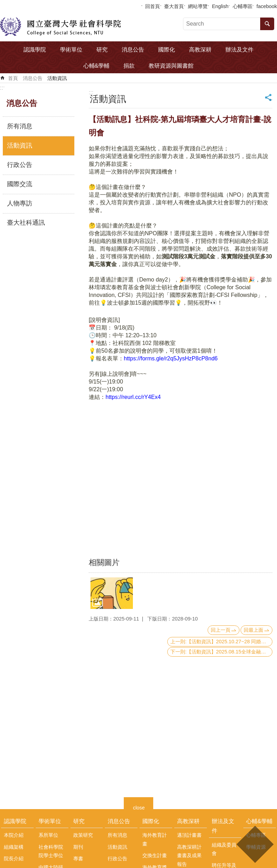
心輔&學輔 (97, 66)
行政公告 (20, 165)
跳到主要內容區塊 (4, 4)
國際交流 (20, 184)
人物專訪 (20, 203)
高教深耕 (200, 50)
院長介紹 (14, 859)
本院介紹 (14, 835)
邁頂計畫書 (189, 835)
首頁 (13, 78)
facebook (267, 6)
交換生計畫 (155, 855)
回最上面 (254, 630)
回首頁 (153, 6)
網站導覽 (198, 6)
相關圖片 (104, 562)
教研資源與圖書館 (171, 66)
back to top (255, 844)
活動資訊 (57, 78)
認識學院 (35, 50)
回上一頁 (221, 630)
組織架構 (14, 847)
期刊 (78, 847)
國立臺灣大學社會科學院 (60, 27)
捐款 (129, 66)
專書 (78, 859)
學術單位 (71, 50)
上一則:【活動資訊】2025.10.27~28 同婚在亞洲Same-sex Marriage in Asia (221, 642)
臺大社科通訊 (26, 223)
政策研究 (83, 835)
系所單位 (48, 835)
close (139, 807)
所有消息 (20, 126)
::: (2, 88)
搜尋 (267, 24)
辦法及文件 (239, 50)
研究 (102, 50)
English (220, 6)
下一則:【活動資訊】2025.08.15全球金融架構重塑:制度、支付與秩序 (221, 652)
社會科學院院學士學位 (51, 851)
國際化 (167, 50)
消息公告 (133, 50)
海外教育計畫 (155, 839)
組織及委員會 (224, 849)
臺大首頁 (174, 6)
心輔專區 (243, 6)
